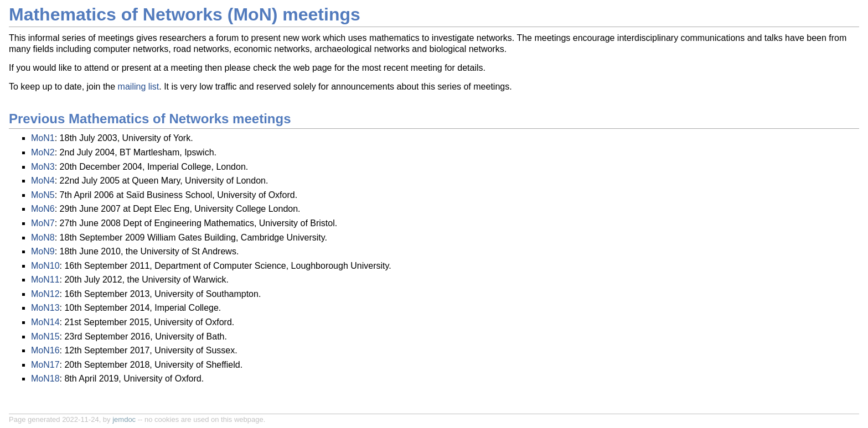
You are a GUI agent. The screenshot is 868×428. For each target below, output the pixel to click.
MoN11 (45, 280)
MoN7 (43, 223)
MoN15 (45, 336)
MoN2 (43, 152)
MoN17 (45, 365)
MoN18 (45, 379)
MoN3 (43, 167)
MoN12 (45, 294)
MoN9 (43, 251)
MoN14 (45, 322)
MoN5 (43, 195)
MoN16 (45, 350)
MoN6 (43, 209)
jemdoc (124, 419)
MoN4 (43, 181)
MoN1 (43, 138)
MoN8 (43, 238)
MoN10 (45, 266)
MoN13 (45, 308)
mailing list (139, 87)
